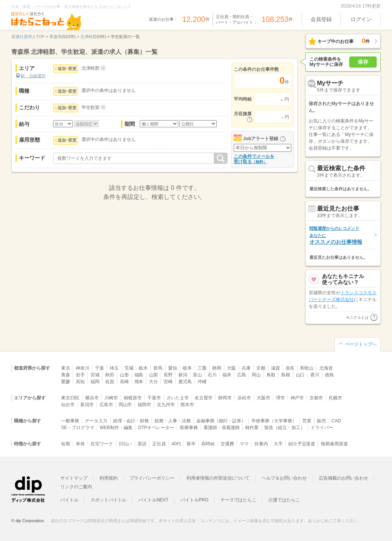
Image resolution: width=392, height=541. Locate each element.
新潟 (183, 375)
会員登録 (321, 19)
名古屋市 (204, 398)
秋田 (110, 375)
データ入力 (96, 421)
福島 (139, 375)
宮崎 (168, 382)
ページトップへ (361, 344)
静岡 (217, 368)
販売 (322, 421)
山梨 (153, 375)
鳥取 (271, 375)
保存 (363, 62)
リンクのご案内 (76, 487)
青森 (66, 375)
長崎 (124, 382)
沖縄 (202, 382)
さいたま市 (178, 398)
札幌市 (335, 398)
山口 (300, 375)
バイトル (69, 500)
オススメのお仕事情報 (336, 235)
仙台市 (68, 405)
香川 (315, 375)
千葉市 (154, 398)
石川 (212, 375)
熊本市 (187, 405)
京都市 (316, 398)
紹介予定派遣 (302, 444)
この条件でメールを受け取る (254, 159)
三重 (202, 368)
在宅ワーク (102, 444)
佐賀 (110, 382)
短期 (66, 444)
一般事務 (70, 421)
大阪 (231, 368)
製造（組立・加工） (285, 428)
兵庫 (246, 368)
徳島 (329, 375)
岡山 (256, 375)
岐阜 (187, 368)
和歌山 (307, 368)
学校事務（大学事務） (274, 421)
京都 (261, 368)
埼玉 (114, 368)
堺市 (280, 398)
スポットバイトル (109, 500)
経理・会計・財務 (131, 421)
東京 (66, 368)
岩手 (80, 375)
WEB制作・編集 (116, 428)
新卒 (191, 444)
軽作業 (252, 428)
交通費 (227, 444)
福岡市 (144, 405)
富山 (198, 375)
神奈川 (83, 368)
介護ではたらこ (284, 500)
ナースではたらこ (239, 500)
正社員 (159, 444)
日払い (126, 444)
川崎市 (111, 398)
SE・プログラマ (78, 428)
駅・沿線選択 (33, 76)
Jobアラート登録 (261, 139)
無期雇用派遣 (334, 444)
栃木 (143, 368)
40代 (176, 444)
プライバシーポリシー (152, 478)
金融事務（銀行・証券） (221, 421)
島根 (286, 375)
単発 (80, 444)
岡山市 (126, 405)
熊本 (139, 382)
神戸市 (297, 398)
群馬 (158, 368)
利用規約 (109, 478)
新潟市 (87, 405)
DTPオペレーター (156, 428)
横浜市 (92, 398)
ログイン (361, 19)
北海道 (326, 368)
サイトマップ (74, 478)
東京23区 (70, 398)
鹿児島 (185, 382)
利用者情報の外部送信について (218, 478)
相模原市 (133, 398)
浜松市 (244, 398)
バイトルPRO (194, 500)
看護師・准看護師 (222, 428)
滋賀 (276, 368)
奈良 (290, 368)
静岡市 (225, 398)
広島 (242, 375)
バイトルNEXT (153, 500)
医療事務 (189, 428)
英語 (142, 444)
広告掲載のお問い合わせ (344, 478)
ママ (244, 444)
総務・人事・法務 (173, 421)
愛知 (173, 368)
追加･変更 (67, 69)
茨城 (129, 368)
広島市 (106, 405)
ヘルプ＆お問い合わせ (284, 478)
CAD (336, 421)
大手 (278, 444)
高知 (80, 382)
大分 (153, 382)
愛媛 (66, 382)
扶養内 (261, 444)
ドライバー (322, 428)
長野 (168, 375)
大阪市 (263, 398)
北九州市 (166, 405)
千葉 (100, 368)
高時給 (208, 444)
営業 (307, 421)
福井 (227, 375)
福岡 (95, 382)
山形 (124, 375)
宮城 (95, 375)
